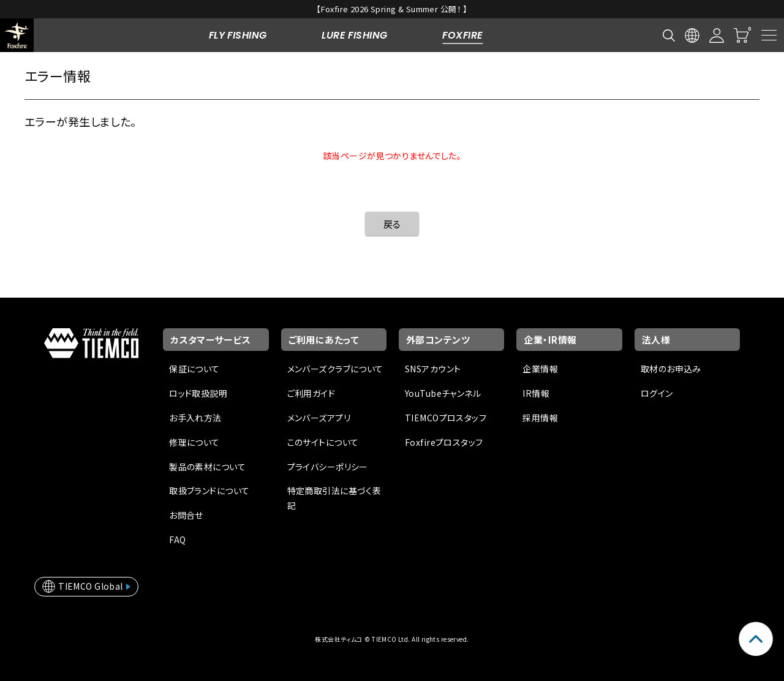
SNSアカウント (433, 369)
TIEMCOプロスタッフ (446, 418)
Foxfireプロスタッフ (444, 442)
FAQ (177, 540)
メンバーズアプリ (319, 418)
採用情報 (540, 418)
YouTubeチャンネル (443, 393)
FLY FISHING (238, 35)
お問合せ (186, 515)
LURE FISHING (354, 35)
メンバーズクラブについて (335, 369)
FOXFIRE (462, 35)
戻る (392, 224)
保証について (194, 369)
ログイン (657, 393)
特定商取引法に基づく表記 (334, 498)
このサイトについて (323, 442)
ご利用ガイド (311, 393)
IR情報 (536, 393)
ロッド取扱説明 (198, 393)
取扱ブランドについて (209, 491)
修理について (194, 442)
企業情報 (540, 369)
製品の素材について (207, 467)
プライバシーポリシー (328, 467)
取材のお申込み (671, 369)
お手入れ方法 (195, 418)
